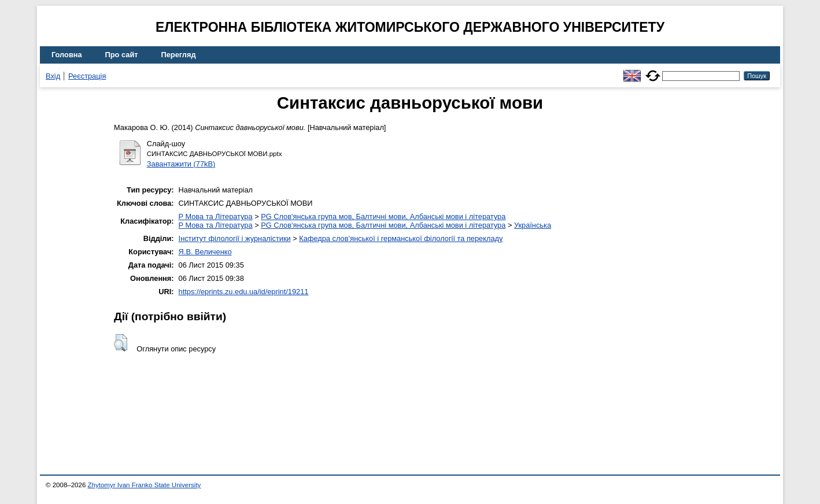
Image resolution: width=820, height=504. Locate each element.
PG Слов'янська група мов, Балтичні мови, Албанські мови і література (383, 216)
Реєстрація (87, 76)
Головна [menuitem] (67, 55)
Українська (533, 225)
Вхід (53, 76)
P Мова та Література (216, 216)
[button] (121, 343)
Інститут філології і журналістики (235, 238)
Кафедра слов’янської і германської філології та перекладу (401, 238)
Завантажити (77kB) (181, 164)
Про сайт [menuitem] (122, 55)
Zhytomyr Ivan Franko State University (145, 485)
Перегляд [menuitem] (179, 55)
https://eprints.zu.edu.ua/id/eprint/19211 (244, 292)
